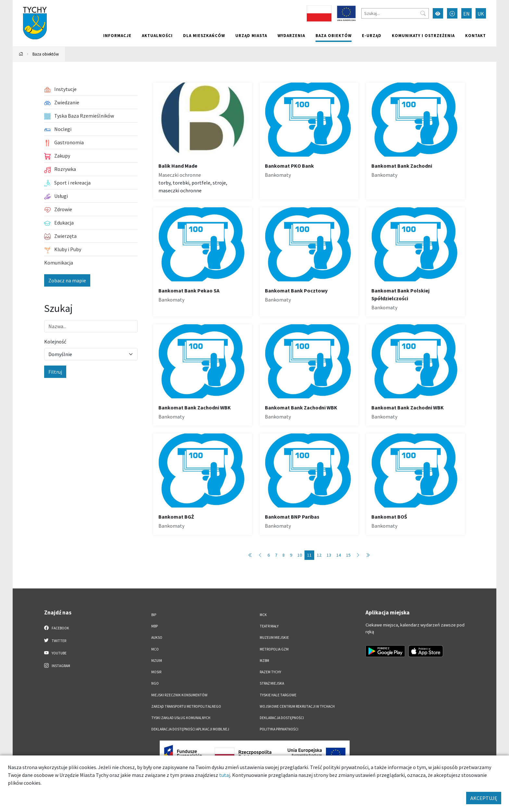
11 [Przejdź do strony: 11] (309, 555)
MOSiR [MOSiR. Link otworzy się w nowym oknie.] (156, 672)
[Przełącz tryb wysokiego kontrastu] (438, 13)
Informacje (117, 35)
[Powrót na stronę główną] (21, 54)
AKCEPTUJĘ (484, 798)
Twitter (55, 640)
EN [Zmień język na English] (466, 14)
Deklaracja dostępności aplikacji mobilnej (190, 729)
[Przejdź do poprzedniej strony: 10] (260, 555)
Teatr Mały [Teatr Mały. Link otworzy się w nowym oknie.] (269, 626)
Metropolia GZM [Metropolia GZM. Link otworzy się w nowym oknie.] (274, 649)
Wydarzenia (291, 35)
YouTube (55, 653)
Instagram (57, 665)
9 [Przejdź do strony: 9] (291, 555)
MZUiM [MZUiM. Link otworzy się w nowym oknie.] (157, 661)
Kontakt (476, 35)
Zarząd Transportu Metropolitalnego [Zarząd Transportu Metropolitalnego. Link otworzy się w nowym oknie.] (186, 706)
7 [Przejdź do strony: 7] (276, 555)
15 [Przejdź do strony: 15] (348, 555)
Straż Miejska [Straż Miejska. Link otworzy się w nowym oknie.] (272, 683)
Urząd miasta (251, 35)
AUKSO (157, 638)
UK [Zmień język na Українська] (481, 14)
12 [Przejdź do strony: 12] (319, 555)
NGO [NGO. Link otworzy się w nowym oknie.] (155, 683)
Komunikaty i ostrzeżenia (423, 35)
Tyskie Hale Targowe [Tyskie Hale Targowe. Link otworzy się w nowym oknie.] (278, 695)
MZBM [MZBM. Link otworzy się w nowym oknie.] (264, 661)
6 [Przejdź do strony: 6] (269, 555)
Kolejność (55, 342)
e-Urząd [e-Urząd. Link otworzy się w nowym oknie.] (372, 35)
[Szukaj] (395, 13)
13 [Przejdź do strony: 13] (329, 555)
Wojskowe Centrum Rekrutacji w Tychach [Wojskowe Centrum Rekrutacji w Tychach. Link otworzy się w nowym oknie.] (297, 706)
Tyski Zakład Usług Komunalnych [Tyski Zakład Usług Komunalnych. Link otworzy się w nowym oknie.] (181, 718)
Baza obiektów (334, 35)
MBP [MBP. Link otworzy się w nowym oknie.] (155, 626)
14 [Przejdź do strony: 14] (339, 555)
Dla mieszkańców (204, 35)
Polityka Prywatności (279, 729)
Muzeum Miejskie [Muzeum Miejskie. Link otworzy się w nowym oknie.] (274, 638)
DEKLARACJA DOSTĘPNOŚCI (282, 718)
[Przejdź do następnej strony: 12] (358, 555)
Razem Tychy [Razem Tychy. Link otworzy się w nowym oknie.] (270, 672)
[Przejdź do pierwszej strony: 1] (250, 555)
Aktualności (157, 35)
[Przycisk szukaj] (423, 13)
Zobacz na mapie (67, 280)
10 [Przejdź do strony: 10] (300, 555)
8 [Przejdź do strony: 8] (284, 555)
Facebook (57, 628)
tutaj (225, 775)
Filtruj (55, 372)
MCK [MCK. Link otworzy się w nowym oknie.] (263, 615)
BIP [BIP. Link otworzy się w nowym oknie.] (154, 615)
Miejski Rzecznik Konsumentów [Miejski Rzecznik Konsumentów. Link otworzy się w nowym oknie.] (179, 695)
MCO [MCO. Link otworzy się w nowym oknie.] (155, 649)
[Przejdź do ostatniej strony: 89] (368, 555)
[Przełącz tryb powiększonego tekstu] (452, 13)
